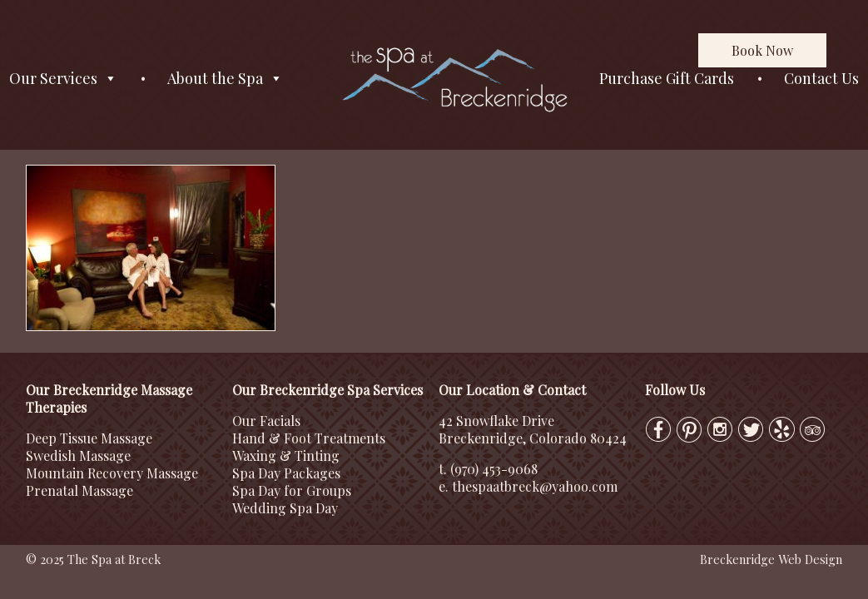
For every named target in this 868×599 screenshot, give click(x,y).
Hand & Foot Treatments (309, 438)
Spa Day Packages (286, 473)
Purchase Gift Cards (667, 78)
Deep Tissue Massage (89, 438)
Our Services (63, 79)
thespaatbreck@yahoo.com (535, 486)
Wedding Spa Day (285, 508)
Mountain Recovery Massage (112, 473)
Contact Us (821, 78)
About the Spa (225, 79)
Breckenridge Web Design (771, 559)
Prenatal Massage (79, 490)
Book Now (762, 50)
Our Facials (266, 421)
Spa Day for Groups (292, 490)
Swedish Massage (78, 455)
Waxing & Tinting (286, 455)
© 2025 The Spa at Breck (93, 559)
